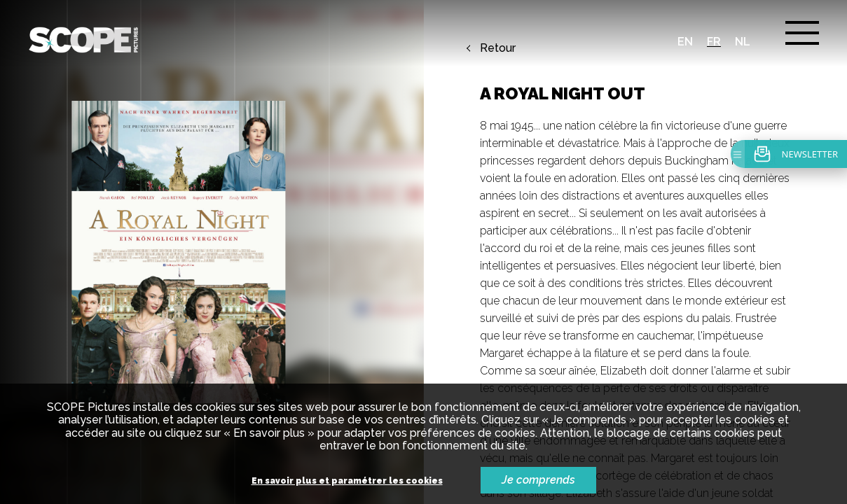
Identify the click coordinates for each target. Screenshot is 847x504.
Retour (498, 48)
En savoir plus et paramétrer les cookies (347, 481)
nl (743, 42)
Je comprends (538, 480)
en (685, 42)
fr (714, 42)
